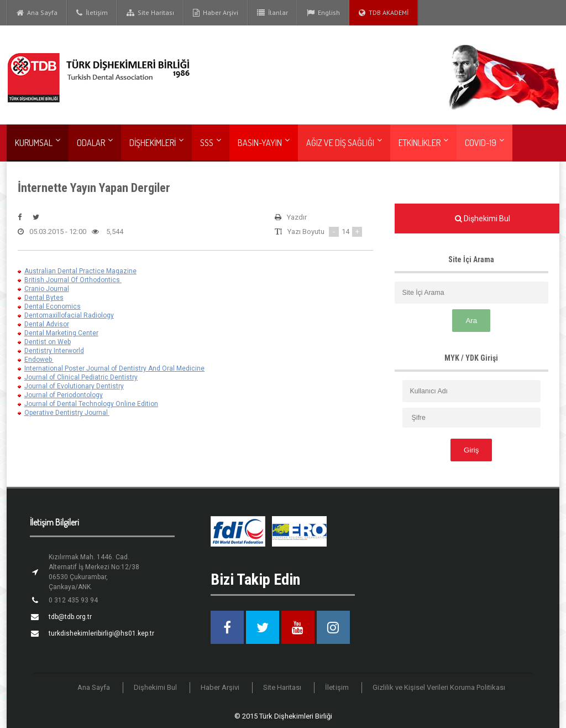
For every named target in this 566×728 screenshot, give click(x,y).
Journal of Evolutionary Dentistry (74, 386)
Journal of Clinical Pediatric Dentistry (81, 377)
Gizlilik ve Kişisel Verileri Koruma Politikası (439, 687)
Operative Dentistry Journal (66, 413)
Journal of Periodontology (64, 395)
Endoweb (39, 360)
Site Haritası (150, 13)
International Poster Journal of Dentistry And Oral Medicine (114, 368)
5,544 (108, 232)
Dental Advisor (47, 324)
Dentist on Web (48, 342)
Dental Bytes (44, 298)
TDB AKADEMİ (384, 13)
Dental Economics (53, 306)
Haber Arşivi (216, 13)
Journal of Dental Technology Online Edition (91, 404)
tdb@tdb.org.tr (70, 617)
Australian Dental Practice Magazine (80, 271)
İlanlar (272, 13)
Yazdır (291, 217)
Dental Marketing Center (61, 333)
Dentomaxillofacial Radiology (69, 315)
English (323, 13)
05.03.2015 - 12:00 (52, 232)
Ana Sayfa (37, 13)
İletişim (92, 13)
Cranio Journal (47, 289)
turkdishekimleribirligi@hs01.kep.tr (101, 633)
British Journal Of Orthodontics (72, 280)
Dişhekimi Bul (156, 687)
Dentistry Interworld (54, 351)
